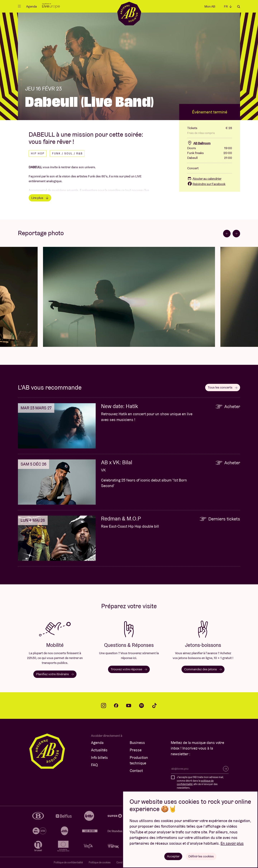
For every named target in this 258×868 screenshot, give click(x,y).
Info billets (99, 758)
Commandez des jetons (203, 669)
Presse (136, 750)
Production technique (139, 760)
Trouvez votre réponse (129, 669)
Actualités (99, 750)
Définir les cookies (201, 856)
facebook (116, 706)
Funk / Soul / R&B (67, 153)
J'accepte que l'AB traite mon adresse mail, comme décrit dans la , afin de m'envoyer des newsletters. (200, 782)
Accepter (173, 856)
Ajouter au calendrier (204, 179)
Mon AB (210, 6)
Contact (136, 771)
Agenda (31, 6)
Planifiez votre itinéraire (55, 674)
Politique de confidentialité (68, 862)
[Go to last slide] (227, 234)
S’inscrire (226, 769)
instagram (104, 706)
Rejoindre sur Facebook (206, 184)
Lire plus (40, 198)
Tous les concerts (223, 387)
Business (137, 743)
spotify (142, 706)
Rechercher (239, 7)
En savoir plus (232, 843)
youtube (129, 706)
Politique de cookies (100, 862)
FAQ (94, 765)
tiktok (154, 706)
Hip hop (38, 153)
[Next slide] (236, 234)
